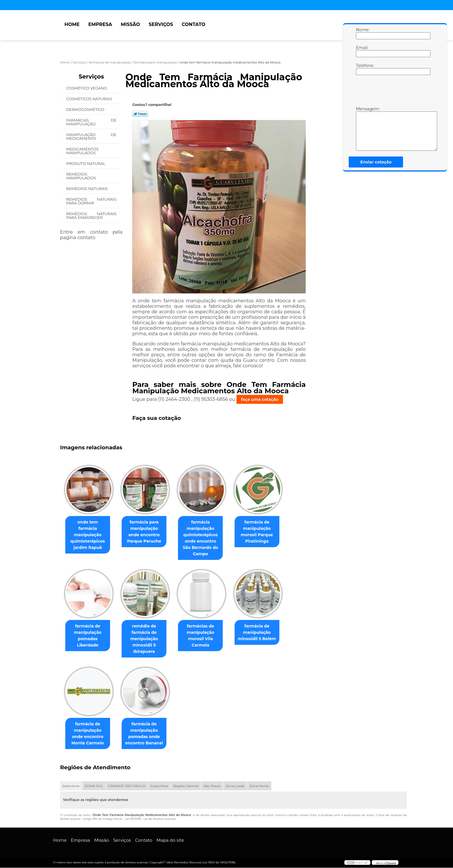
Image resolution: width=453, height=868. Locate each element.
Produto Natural (86, 163)
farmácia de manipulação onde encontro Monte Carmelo (89, 734)
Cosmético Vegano (87, 88)
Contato (194, 24)
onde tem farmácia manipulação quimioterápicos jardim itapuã (89, 532)
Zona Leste (235, 786)
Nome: (362, 33)
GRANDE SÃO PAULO (127, 786)
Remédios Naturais (87, 189)
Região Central (186, 786)
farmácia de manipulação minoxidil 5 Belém (265, 633)
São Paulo (212, 786)
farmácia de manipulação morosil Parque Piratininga (265, 532)
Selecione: (71, 786)
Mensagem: (362, 128)
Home (72, 24)
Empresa (100, 24)
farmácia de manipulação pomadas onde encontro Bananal (147, 734)
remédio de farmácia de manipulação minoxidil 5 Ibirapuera (148, 639)
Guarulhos (159, 786)
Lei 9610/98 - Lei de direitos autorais (150, 819)
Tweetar (140, 114)
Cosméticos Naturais (90, 99)
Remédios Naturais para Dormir (91, 201)
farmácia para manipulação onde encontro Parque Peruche (147, 532)
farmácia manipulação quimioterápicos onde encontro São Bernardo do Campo (206, 538)
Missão (130, 24)
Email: (362, 51)
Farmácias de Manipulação (91, 122)
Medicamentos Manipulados (82, 151)
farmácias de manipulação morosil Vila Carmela (206, 636)
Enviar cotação (376, 162)
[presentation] (393, 92)
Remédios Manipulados (81, 176)
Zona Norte (259, 786)
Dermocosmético (86, 109)
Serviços (161, 24)
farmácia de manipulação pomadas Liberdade (89, 636)
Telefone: (362, 69)
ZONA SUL (94, 786)
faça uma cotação (260, 399)
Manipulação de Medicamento (91, 136)
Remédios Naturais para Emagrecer (91, 216)
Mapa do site (170, 840)
